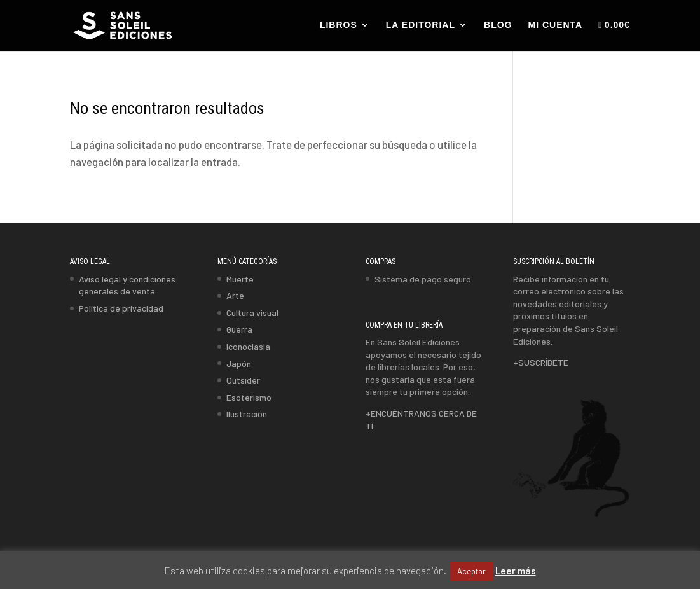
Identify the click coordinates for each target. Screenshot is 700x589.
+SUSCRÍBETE (541, 362)
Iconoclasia (248, 346)
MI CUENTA (555, 25)
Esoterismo (249, 397)
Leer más (516, 571)
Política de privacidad (121, 308)
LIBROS (339, 25)
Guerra (239, 329)
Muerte (240, 279)
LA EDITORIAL (421, 25)
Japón (239, 364)
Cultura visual (252, 313)
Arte (235, 295)
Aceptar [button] (471, 571)
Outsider (243, 380)
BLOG (498, 25)
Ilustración (247, 414)
